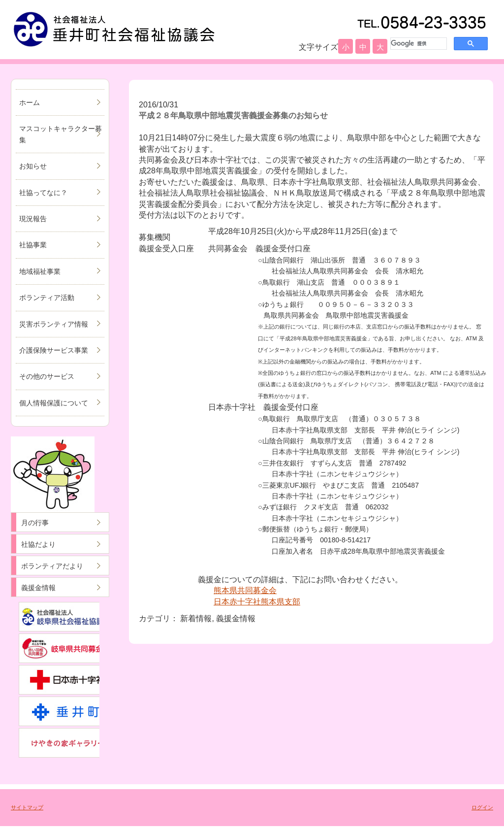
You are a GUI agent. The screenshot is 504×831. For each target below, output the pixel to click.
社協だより (38, 544)
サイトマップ (27, 807)
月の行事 (35, 523)
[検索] (418, 43)
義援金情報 (38, 588)
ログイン (482, 807)
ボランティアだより (52, 566)
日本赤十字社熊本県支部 (257, 602)
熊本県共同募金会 (245, 590)
